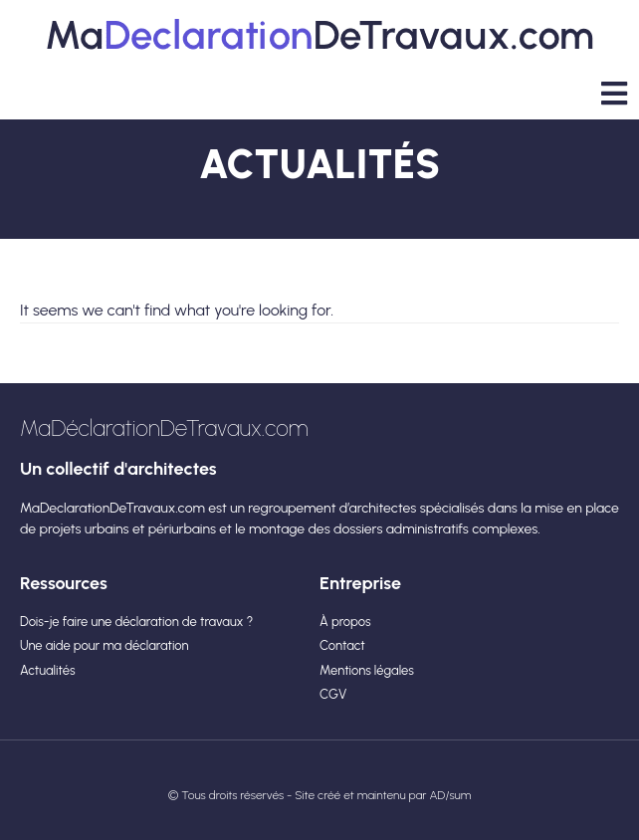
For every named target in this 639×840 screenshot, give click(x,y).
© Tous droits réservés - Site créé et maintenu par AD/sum (320, 795)
